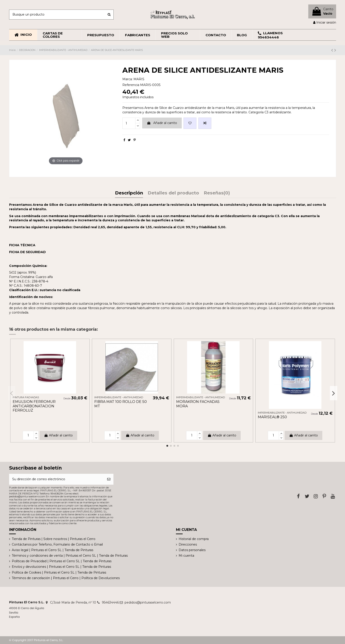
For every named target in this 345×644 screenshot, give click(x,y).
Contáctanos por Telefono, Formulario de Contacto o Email (57, 544)
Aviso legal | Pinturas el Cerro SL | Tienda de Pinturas (52, 550)
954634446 (110, 602)
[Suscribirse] (109, 479)
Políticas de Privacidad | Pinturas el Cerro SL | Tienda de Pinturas (62, 561)
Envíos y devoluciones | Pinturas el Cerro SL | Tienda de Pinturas (61, 567)
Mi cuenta (186, 556)
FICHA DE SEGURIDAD (27, 252)
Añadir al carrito (162, 123)
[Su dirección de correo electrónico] (57, 479)
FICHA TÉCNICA (22, 245)
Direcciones (188, 544)
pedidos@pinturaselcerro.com (148, 602)
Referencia (131, 85)
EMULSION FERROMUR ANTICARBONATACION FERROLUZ (34, 406)
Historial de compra (194, 539)
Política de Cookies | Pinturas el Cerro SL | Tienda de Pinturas (59, 572)
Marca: (127, 79)
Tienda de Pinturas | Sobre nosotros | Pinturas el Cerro (54, 539)
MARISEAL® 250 (272, 417)
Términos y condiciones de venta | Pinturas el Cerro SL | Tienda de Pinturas (70, 556)
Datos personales (192, 550)
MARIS (139, 79)
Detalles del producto (173, 193)
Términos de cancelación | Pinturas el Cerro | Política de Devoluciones (66, 578)
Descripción (129, 193)
